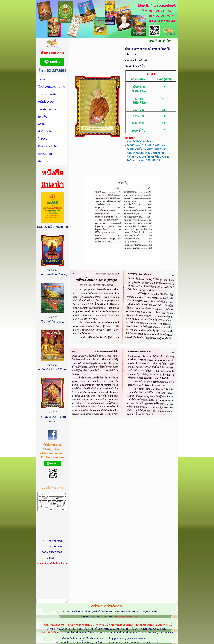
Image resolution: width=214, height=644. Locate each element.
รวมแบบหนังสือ (47, 94)
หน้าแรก (43, 79)
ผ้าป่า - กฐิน (45, 132)
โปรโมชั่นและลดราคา (51, 87)
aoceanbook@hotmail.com (52, 563)
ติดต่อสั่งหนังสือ (47, 146)
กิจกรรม (43, 161)
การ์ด (41, 124)
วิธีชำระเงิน (45, 154)
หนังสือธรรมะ (46, 102)
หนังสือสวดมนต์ (48, 109)
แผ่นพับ (43, 117)
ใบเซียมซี (44, 139)
